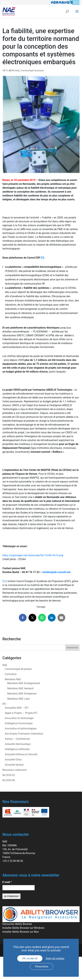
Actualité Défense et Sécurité (21, 754)
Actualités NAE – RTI (17, 708)
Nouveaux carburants (15, 770)
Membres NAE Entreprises (22, 694)
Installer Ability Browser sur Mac (21, 932)
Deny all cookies (55, 958)
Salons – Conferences (17, 739)
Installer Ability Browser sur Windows (23, 928)
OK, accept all (30, 958)
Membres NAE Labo (19, 699)
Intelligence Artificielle (17, 749)
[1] (42, 258)
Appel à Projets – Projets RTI (21, 713)
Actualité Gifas (13, 760)
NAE (17, 70)
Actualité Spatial (14, 765)
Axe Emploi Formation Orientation (24, 734)
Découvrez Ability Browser (17, 924)
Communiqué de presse (32, 70)
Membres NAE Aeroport (20, 688)
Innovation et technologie (19, 718)
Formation (11, 674)
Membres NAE (13, 679)
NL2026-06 (9, 780)
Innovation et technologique (21, 728)
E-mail (7, 882)
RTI (4, 704)
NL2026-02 (9, 775)
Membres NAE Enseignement (24, 683)
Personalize (42, 966)
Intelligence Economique (19, 723)
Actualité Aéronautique (18, 744)
